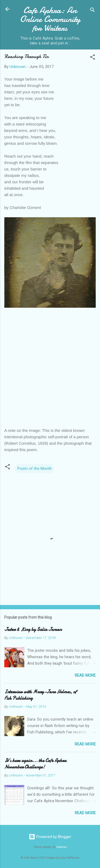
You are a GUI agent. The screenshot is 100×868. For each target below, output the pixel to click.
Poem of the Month (35, 469)
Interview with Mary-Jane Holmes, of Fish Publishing (40, 695)
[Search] (93, 11)
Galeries (62, 847)
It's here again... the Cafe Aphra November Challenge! (35, 764)
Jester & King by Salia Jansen (33, 629)
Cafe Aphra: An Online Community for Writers (50, 19)
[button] (93, 58)
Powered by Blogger (50, 837)
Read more (85, 675)
